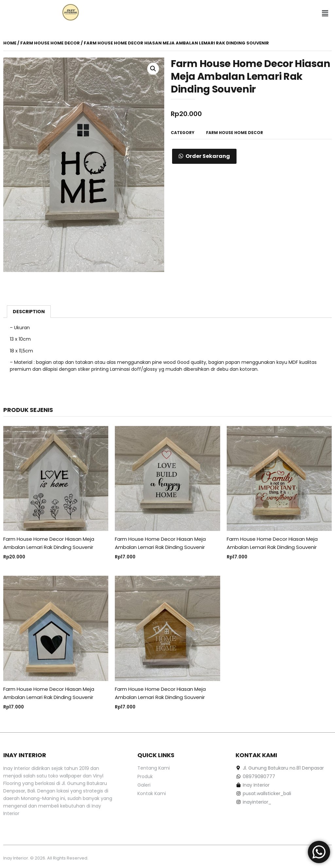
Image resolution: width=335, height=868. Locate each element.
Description (29, 312)
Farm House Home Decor (50, 43)
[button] (325, 13)
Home (10, 43)
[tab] (29, 312)
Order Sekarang (208, 156)
